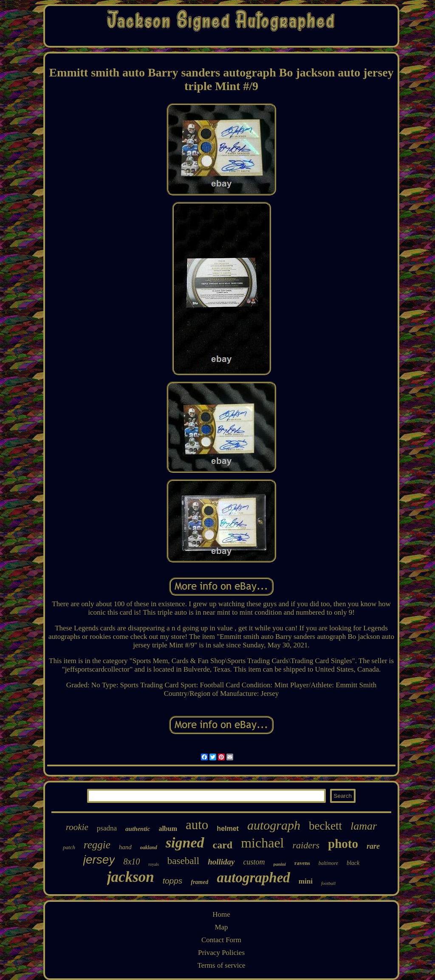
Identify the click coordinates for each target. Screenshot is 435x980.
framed (199, 882)
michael (262, 843)
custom (254, 862)
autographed (253, 878)
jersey (99, 860)
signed (185, 843)
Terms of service (221, 965)
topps (172, 881)
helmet (228, 829)
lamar (364, 826)
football (328, 883)
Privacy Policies (221, 953)
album (168, 829)
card (223, 845)
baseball (183, 861)
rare (373, 846)
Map (221, 927)
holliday (221, 862)
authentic (138, 829)
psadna (107, 828)
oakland (149, 847)
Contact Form (221, 940)
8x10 (131, 861)
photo (343, 844)
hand (125, 847)
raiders (306, 845)
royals (153, 864)
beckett (325, 826)
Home (221, 914)
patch (69, 847)
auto (197, 825)
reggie (97, 845)
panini (280, 864)
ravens (302, 863)
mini (306, 881)
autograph (274, 825)
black (353, 863)
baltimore (328, 863)
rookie (77, 827)
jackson (131, 877)
